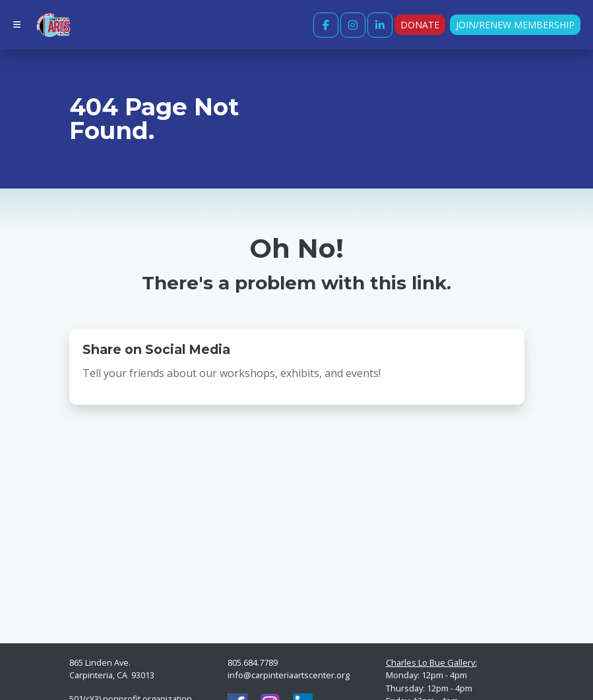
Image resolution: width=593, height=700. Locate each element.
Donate (420, 25)
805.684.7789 (253, 662)
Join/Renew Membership (515, 25)
